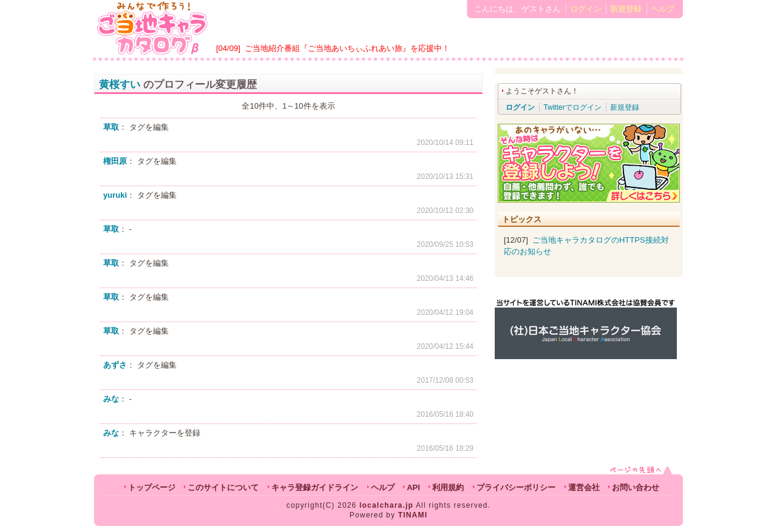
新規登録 (626, 9)
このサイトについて (223, 487)
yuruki (115, 195)
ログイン (586, 9)
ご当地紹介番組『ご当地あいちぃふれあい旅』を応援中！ (347, 48)
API (413, 487)
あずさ (115, 365)
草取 (111, 127)
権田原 (115, 161)
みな (111, 399)
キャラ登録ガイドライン (315, 487)
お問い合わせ (636, 487)
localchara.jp (386, 505)
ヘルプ (663, 9)
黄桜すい (120, 85)
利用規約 (448, 487)
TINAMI (413, 515)
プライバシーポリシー (516, 487)
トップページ (152, 487)
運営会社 (584, 487)
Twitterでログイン (572, 107)
